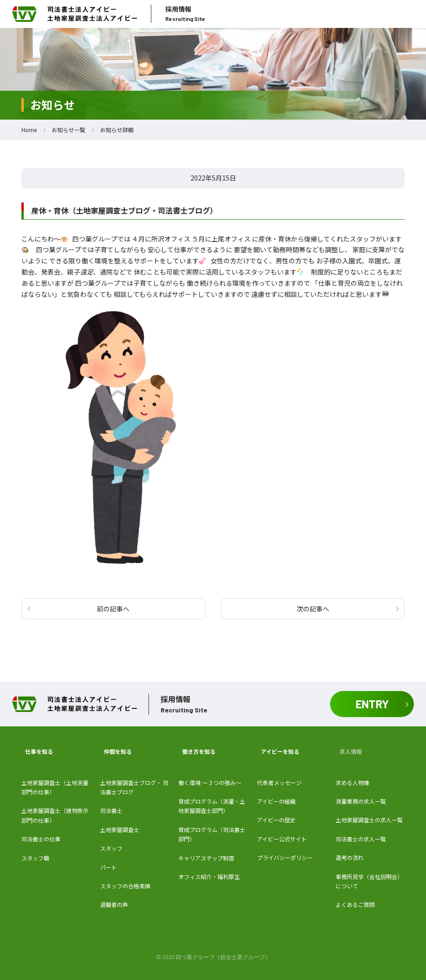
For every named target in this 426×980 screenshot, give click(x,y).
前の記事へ (113, 609)
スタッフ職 (35, 858)
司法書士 (111, 810)
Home (29, 130)
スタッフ (111, 848)
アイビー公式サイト (282, 839)
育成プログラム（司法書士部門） (212, 834)
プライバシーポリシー (285, 857)
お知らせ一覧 (68, 130)
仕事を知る (39, 751)
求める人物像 (352, 782)
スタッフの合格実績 (125, 886)
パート (108, 867)
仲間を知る (118, 751)
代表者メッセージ (279, 782)
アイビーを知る (280, 751)
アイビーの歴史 (276, 820)
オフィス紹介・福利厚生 (209, 876)
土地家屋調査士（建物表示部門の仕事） (55, 815)
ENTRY (372, 704)
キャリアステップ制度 (206, 858)
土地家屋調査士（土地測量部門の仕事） (55, 787)
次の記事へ (313, 609)
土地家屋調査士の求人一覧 (369, 820)
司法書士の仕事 (41, 839)
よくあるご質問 (355, 904)
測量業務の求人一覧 (361, 801)
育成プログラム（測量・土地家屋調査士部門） (212, 806)
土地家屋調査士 (120, 829)
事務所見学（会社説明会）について (369, 881)
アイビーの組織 (276, 801)
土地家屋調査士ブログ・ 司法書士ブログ (134, 787)
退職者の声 (114, 904)
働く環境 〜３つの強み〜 (210, 782)
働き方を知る (199, 751)
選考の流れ (350, 857)
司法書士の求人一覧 (361, 839)
